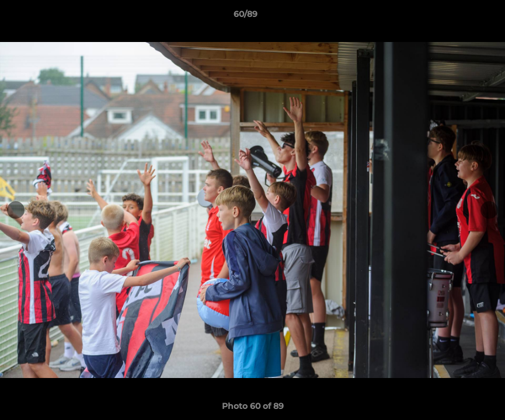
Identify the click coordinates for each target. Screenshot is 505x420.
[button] (456, 17)
